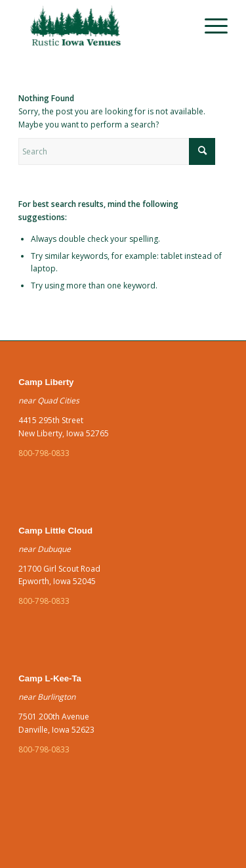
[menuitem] (210, 26)
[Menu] (210, 26)
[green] (102, 26)
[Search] (117, 151)
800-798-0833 (44, 453)
